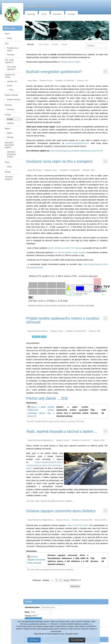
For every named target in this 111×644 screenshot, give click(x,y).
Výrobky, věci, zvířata (10, 76)
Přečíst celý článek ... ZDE (47, 398)
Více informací (77, 640)
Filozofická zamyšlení (9, 178)
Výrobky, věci (12, 82)
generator (36, 337)
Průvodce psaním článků (70, 62)
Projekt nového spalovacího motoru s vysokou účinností (63, 320)
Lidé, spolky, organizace (9, 61)
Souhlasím (34, 640)
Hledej (9, 38)
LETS (44, 14)
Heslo (27, 612)
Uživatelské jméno (32, 607)
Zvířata (10, 86)
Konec (66, 580)
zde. (48, 624)
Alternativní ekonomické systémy (9, 145)
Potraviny (8, 105)
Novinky (31, 14)
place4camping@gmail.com (77, 143)
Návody (8, 172)
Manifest (57, 14)
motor (43, 337)
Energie (8, 115)
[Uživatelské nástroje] (105, 72)
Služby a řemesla (11, 95)
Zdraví (7, 162)
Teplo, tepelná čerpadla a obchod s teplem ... (62, 431)
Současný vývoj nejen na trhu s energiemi (59, 161)
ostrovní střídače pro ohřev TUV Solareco (65, 248)
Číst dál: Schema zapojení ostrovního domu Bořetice (50, 570)
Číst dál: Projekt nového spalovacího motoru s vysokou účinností (55, 421)
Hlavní (7, 34)
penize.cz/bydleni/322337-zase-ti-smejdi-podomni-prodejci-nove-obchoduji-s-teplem (45, 465)
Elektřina (10, 123)
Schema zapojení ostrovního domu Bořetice (61, 511)
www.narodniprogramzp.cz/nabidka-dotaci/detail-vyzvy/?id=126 (76, 151)
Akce (7, 44)
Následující (75, 586)
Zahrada (10, 137)
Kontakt (71, 14)
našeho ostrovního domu (78, 525)
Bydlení (8, 129)
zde (90, 624)
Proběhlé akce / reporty (13, 49)
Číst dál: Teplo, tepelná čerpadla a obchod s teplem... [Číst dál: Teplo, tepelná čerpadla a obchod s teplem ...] (50, 501)
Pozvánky (11, 55)
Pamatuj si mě (30, 616)
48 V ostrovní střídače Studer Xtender (69, 252)
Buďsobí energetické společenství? (54, 72)
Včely (11, 90)
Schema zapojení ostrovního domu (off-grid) (36, 560)
